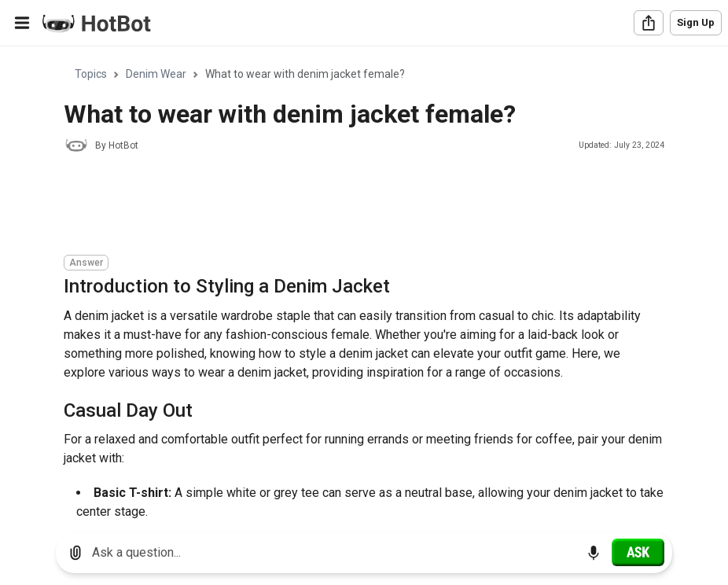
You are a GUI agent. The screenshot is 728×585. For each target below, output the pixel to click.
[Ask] (638, 552)
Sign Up (696, 22)
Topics (91, 74)
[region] (364, 283)
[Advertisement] (350, 206)
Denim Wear (156, 74)
